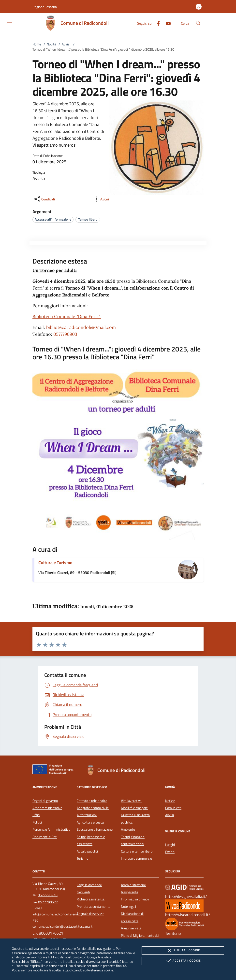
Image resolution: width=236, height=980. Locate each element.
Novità (51, 44)
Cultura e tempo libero (137, 851)
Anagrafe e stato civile (93, 808)
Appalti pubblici (87, 851)
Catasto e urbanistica (92, 801)
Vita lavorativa (131, 801)
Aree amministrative (47, 808)
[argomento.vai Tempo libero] (88, 219)
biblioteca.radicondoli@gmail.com (81, 327)
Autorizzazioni (87, 815)
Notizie (170, 801)
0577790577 (48, 902)
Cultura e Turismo (55, 563)
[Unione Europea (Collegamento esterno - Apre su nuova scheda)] (54, 770)
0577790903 (65, 334)
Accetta (183, 961)
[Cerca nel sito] (198, 23)
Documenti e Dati (45, 837)
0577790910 (48, 895)
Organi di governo (45, 801)
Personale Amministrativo (51, 829)
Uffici (36, 815)
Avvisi (66, 44)
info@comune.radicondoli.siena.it (57, 914)
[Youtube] (166, 23)
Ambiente (128, 829)
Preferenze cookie (100, 970)
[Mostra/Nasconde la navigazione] (10, 23)
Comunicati (173, 808)
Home (37, 44)
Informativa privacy (135, 899)
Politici (37, 822)
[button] (45, 7)
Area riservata (131, 928)
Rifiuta (183, 951)
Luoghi (170, 845)
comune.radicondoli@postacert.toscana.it (62, 926)
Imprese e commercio (136, 858)
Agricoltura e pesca (90, 822)
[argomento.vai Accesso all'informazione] (53, 219)
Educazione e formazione (95, 829)
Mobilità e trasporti (135, 808)
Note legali (128, 907)
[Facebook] (156, 23)
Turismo (82, 858)
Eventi (170, 852)
